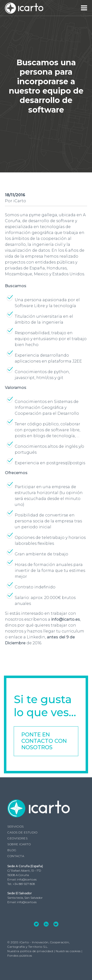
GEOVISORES (17, 838)
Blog (12, 850)
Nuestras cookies (68, 951)
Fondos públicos (20, 955)
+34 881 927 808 (24, 884)
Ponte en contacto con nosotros (44, 741)
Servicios (16, 826)
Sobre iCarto (19, 844)
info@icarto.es (27, 879)
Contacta (16, 856)
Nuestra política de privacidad (30, 951)
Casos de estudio (22, 832)
